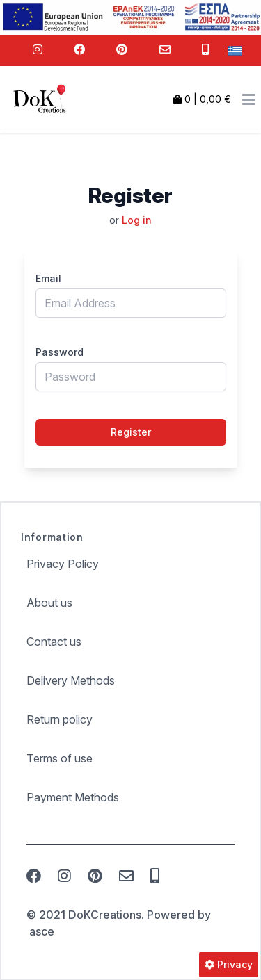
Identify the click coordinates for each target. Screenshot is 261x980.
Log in (137, 220)
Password (60, 352)
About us (49, 603)
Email (48, 278)
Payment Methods (73, 797)
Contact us (54, 642)
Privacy (229, 964)
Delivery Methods (71, 680)
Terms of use (60, 758)
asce (42, 931)
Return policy (60, 719)
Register (131, 432)
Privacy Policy (63, 564)
